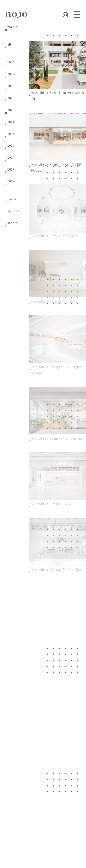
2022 (11, 98)
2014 (11, 181)
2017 (11, 157)
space (12, 199)
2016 (11, 169)
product (13, 211)
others (12, 223)
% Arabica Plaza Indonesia (54, 301)
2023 (11, 86)
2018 (11, 145)
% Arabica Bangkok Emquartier (58, 438)
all (9, 44)
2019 (11, 134)
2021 (11, 110)
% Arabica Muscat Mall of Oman (58, 569)
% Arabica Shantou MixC (52, 504)
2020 (11, 122)
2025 (11, 62)
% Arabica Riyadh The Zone (55, 236)
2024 (11, 74)
